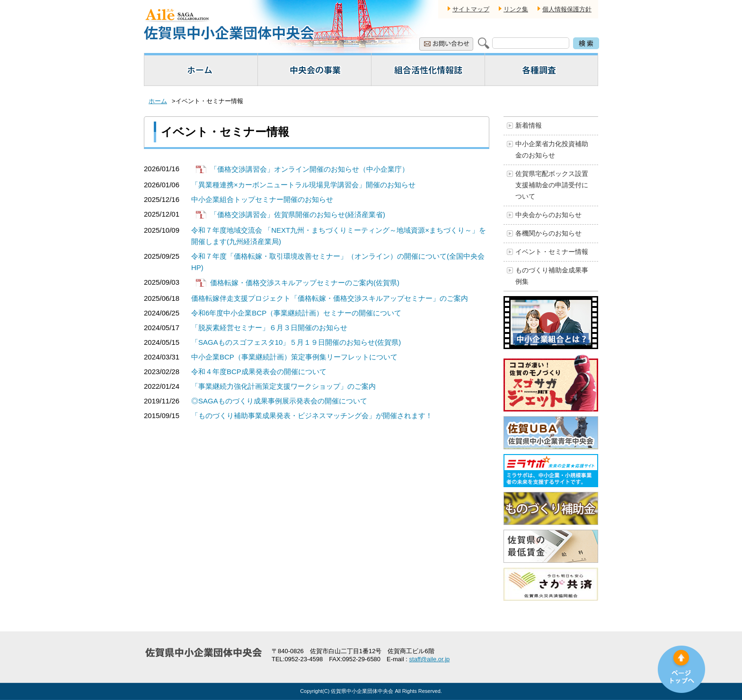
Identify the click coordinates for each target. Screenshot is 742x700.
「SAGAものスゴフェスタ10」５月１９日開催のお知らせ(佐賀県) (296, 342)
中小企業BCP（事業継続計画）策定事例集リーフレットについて (294, 357)
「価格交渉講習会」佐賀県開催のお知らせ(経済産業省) (298, 214)
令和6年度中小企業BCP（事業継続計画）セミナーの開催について (296, 313)
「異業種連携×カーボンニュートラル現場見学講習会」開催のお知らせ (303, 185)
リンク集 (516, 9)
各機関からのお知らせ (548, 233)
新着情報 (529, 125)
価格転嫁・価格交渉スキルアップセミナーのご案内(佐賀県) (305, 283)
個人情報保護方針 (567, 9)
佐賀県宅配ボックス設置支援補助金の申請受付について (552, 185)
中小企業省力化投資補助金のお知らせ (552, 149)
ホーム (158, 101)
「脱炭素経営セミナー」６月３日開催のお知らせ (269, 328)
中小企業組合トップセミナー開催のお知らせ (262, 199)
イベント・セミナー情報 (552, 252)
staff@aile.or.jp (430, 659)
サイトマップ (471, 9)
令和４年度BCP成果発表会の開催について (259, 372)
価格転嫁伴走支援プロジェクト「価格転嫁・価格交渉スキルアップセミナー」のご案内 (330, 298)
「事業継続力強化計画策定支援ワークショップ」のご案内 (283, 386)
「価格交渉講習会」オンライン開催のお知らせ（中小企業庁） (309, 169)
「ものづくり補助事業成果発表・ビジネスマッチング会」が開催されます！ (312, 416)
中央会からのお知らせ (548, 215)
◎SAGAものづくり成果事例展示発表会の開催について (279, 401)
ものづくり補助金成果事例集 (552, 276)
